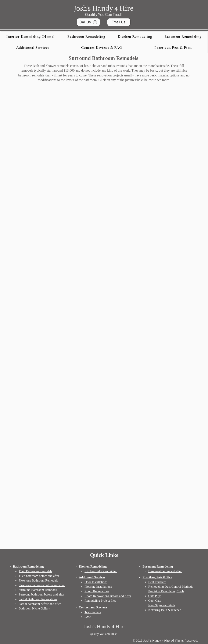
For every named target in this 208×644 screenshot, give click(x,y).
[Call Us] (88, 22)
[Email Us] (119, 22)
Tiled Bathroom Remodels (35, 571)
